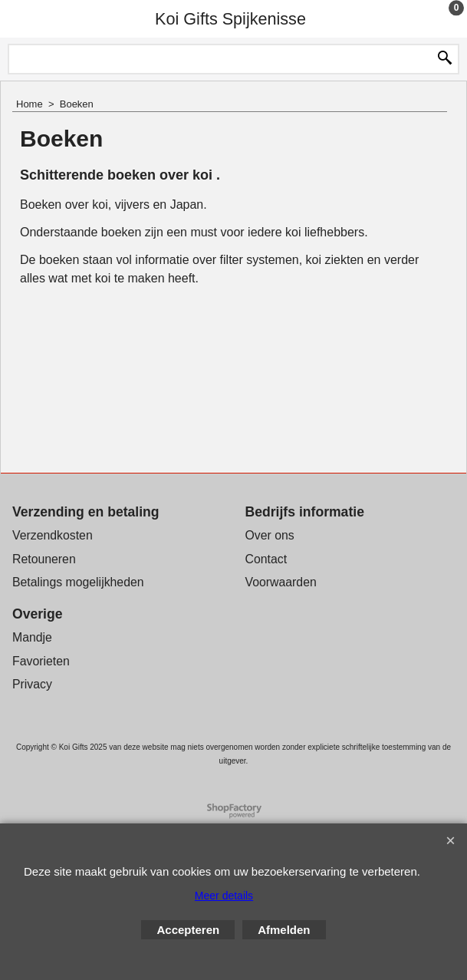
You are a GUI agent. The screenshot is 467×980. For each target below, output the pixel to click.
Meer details (224, 896)
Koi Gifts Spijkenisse (230, 19)
